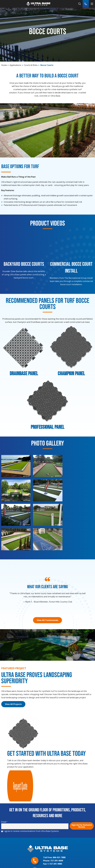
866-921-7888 (59, 808)
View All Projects (13, 679)
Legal (48, 861)
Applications (15, 65)
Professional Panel (47, 427)
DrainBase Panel (24, 374)
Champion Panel (71, 374)
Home (4, 65)
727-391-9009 (57, 811)
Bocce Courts (47, 65)
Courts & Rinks (31, 65)
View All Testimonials (47, 595)
